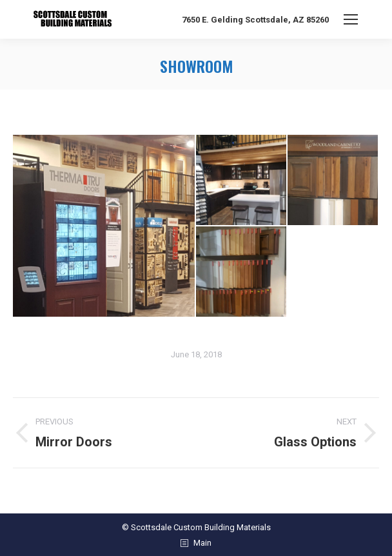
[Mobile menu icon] (351, 19)
